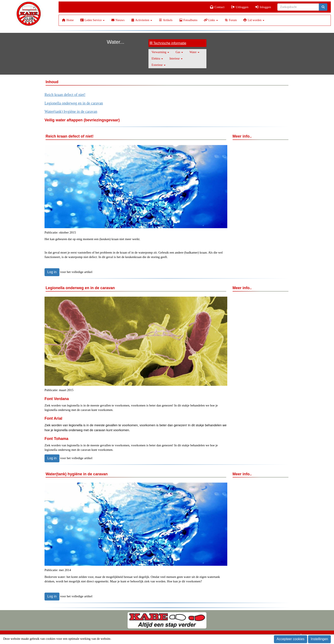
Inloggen (263, 7)
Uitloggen (240, 7)
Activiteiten (142, 20)
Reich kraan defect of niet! (65, 95)
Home (68, 20)
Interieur (176, 59)
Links (211, 20)
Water (194, 52)
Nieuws (118, 20)
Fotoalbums (188, 20)
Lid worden (254, 20)
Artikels (165, 20)
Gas (179, 52)
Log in (52, 272)
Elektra (157, 59)
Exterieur (159, 65)
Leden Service (92, 20)
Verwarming (161, 52)
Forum (230, 20)
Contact (217, 7)
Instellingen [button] (319, 639)
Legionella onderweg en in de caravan (74, 103)
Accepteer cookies (291, 639)
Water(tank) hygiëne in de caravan (71, 112)
